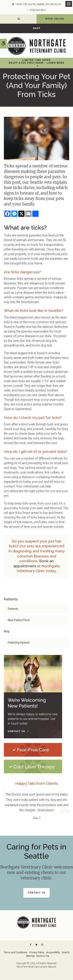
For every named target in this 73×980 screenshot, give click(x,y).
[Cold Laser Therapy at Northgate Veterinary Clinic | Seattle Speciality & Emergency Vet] (33, 766)
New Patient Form (19, 620)
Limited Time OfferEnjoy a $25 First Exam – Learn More (37, 62)
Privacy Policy (37, 952)
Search (66, 952)
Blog (7, 631)
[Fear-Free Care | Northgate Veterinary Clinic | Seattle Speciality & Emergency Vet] (33, 749)
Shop (36, 28)
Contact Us (36, 893)
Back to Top (43, 956)
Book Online (55, 19)
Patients (13, 609)
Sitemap (30, 956)
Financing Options (19, 643)
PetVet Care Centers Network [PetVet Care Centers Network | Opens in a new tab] (42, 967)
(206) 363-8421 (38, 10)
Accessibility (53, 952)
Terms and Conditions (16, 952)
